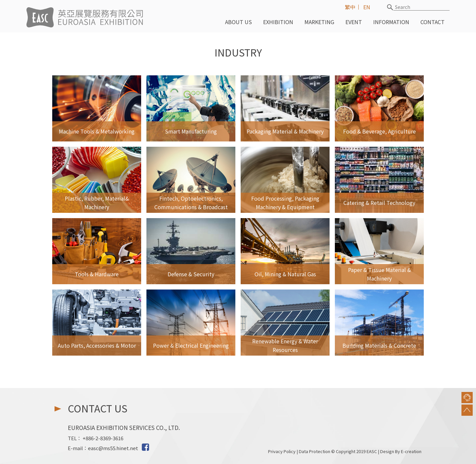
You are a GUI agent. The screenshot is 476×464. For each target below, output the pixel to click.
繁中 (350, 7)
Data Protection (315, 451)
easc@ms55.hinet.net (113, 448)
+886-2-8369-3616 (103, 438)
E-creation (411, 451)
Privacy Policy (282, 451)
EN (367, 7)
